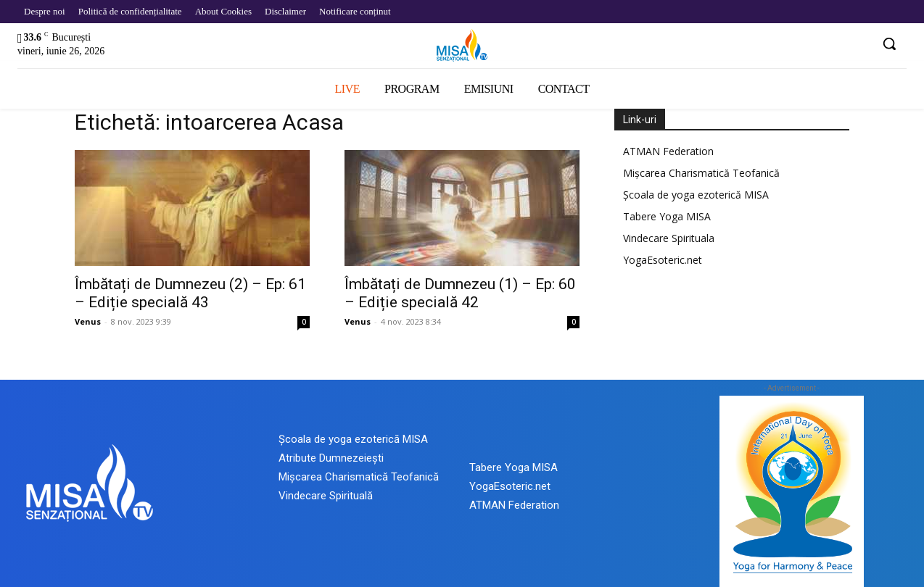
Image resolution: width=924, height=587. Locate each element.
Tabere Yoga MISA (667, 216)
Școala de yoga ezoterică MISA (696, 195)
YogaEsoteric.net (663, 260)
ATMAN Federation (668, 151)
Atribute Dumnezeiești (331, 458)
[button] (889, 43)
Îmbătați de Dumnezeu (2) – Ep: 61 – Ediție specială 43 (190, 293)
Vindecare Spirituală (326, 496)
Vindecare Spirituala (669, 238)
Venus (88, 321)
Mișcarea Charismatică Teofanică (701, 173)
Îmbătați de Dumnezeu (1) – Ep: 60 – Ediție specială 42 (460, 293)
